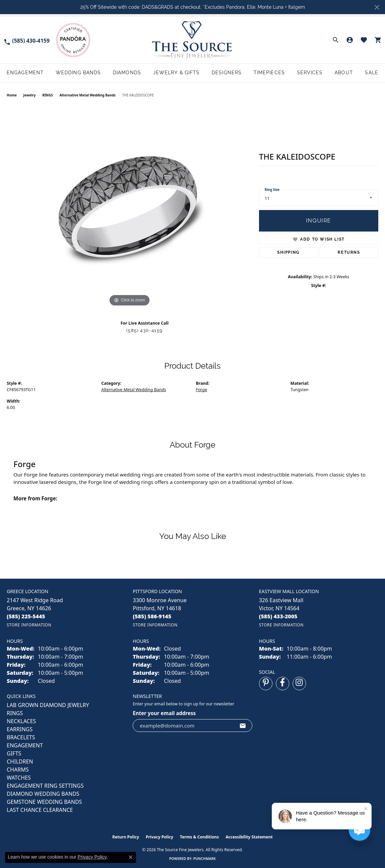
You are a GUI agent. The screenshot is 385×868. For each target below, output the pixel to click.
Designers (227, 73)
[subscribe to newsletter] (243, 726)
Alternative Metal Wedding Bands (88, 95)
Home (12, 95)
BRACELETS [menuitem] (21, 737)
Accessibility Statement (249, 837)
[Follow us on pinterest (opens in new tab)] (266, 684)
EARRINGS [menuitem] (20, 729)
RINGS (48, 95)
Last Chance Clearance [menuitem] (40, 810)
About (344, 73)
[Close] (377, 7)
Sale (371, 73)
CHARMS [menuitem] (18, 770)
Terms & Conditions (200, 837)
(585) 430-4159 (145, 330)
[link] (27, 40)
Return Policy (126, 837)
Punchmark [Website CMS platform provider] (205, 859)
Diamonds (127, 73)
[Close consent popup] (131, 857)
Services (310, 73)
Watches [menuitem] (19, 778)
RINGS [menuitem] (15, 713)
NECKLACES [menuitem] (21, 721)
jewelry (29, 95)
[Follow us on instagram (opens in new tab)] (299, 684)
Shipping (288, 252)
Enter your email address (164, 713)
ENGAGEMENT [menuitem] (25, 745)
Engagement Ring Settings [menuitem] (45, 786)
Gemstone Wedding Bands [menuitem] (44, 802)
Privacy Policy (160, 837)
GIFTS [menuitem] (14, 753)
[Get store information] (29, 625)
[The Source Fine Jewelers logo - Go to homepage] (192, 40)
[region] (129, 207)
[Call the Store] (26, 616)
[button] (336, 40)
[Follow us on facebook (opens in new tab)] (283, 684)
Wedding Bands (78, 73)
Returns (349, 252)
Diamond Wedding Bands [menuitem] (43, 794)
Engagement (25, 73)
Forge (201, 390)
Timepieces (269, 73)
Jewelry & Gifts (177, 73)
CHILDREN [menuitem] (20, 761)
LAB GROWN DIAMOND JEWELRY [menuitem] (48, 705)
